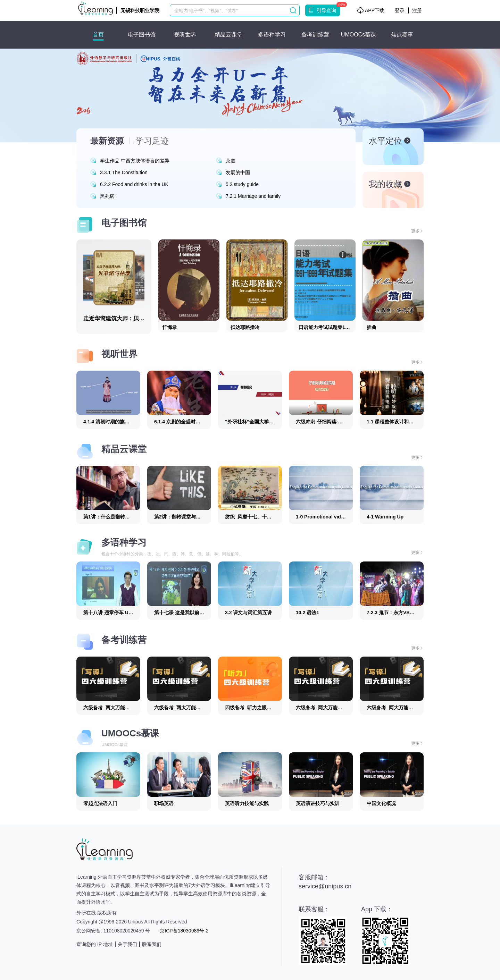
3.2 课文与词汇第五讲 (248, 612)
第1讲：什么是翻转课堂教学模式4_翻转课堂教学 (136, 517)
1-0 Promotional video (321, 517)
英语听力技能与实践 (247, 803)
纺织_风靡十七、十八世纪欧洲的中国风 (268, 517)
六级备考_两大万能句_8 (393, 708)
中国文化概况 (381, 803)
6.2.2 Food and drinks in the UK (134, 184)
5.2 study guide (242, 184)
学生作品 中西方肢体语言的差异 (135, 161)
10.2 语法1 (307, 612)
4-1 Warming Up (385, 517)
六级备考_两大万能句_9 (109, 708)
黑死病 (107, 196)
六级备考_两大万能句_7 (322, 708)
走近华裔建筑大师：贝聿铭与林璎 (125, 318)
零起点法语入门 (100, 803)
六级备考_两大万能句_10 (181, 708)
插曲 (372, 327)
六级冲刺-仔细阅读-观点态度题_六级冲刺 (340, 422)
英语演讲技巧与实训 (318, 803)
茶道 (231, 161)
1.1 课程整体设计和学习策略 (397, 422)
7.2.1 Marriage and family (253, 196)
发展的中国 (238, 172)
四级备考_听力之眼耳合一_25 (257, 708)
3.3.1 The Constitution (124, 172)
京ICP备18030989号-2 (184, 931)
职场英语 (164, 803)
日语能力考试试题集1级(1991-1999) (337, 327)
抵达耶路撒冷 (245, 327)
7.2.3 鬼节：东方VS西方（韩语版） (405, 612)
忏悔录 (170, 327)
